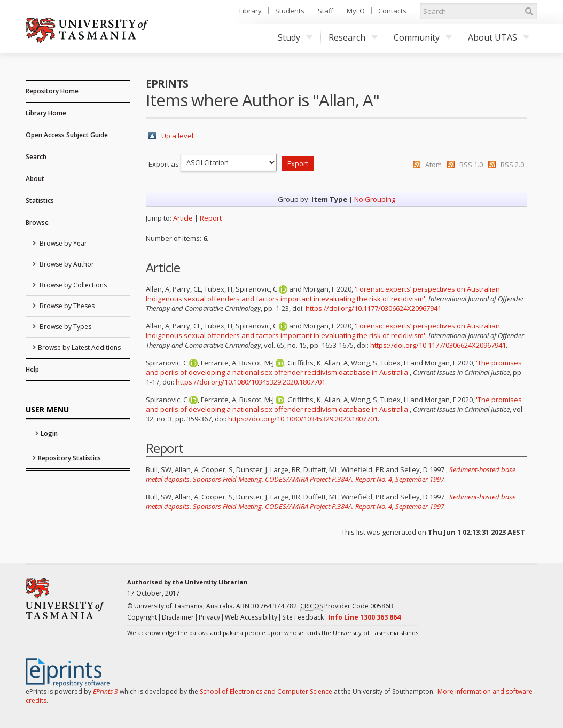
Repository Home (52, 91)
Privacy (209, 617)
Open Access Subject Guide (67, 135)
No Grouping (375, 199)
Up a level (177, 136)
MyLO (356, 11)
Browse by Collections (72, 285)
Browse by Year (62, 243)
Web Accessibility (251, 617)
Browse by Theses (66, 306)
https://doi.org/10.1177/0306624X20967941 (373, 308)
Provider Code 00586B (347, 606)
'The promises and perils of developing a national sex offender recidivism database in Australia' (334, 367)
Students (290, 11)
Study (295, 37)
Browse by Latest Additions (79, 347)
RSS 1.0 (471, 165)
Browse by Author (66, 264)
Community (423, 37)
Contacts (392, 11)
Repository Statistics (69, 458)
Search (36, 157)
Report (211, 218)
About (35, 179)
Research (353, 37)
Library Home (46, 113)
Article (183, 218)
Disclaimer (178, 617)
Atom (433, 165)
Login (49, 433)
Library (251, 11)
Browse (37, 222)
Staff (326, 11)
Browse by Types (65, 327)
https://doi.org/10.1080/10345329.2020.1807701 (251, 382)
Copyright (142, 617)
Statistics (40, 201)
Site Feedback (303, 617)
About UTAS (499, 37)
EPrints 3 (105, 691)
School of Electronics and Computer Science (266, 691)
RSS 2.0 (512, 165)
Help (32, 369)
